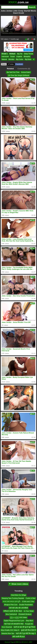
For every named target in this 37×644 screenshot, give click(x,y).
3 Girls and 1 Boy (28, 601)
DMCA (18, 642)
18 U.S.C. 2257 (27, 642)
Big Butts (28, 59)
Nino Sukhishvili (11, 614)
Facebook (19, 64)
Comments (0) (24, 69)
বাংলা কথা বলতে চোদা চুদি (12, 601)
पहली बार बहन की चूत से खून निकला (24, 627)
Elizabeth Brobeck (25, 614)
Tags (12, 642)
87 (27, 39)
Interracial (5, 57)
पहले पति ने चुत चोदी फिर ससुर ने (26, 633)
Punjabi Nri (29, 624)
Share (4, 64)
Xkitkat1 (12, 54)
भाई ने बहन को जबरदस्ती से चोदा (14, 624)
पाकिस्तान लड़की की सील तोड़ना (13, 611)
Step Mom (29, 621)
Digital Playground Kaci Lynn (14, 621)
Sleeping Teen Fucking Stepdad (13, 598)
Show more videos (18, 584)
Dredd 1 (5, 54)
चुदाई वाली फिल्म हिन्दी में (29, 630)
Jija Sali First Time (13, 72)
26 (33, 39)
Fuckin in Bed (31, 598)
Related (10, 69)
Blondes (11, 59)
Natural (4, 59)
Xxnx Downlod (7, 627)
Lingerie (19, 57)
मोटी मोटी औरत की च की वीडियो (19, 608)
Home (7, 642)
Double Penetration (26, 605)
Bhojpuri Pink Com (11, 605)
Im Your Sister (29, 611)
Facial (12, 57)
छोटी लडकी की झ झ (18, 637)
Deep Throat (28, 54)
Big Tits (20, 54)
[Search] (14, 7)
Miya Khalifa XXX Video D (10, 630)
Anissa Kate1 (26, 72)
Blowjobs (27, 57)
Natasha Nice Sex (8, 633)
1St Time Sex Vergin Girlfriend (18, 75)
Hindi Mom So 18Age (18, 595)
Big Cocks (20, 59)
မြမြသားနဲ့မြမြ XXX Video (18, 617)
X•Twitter (11, 64)
